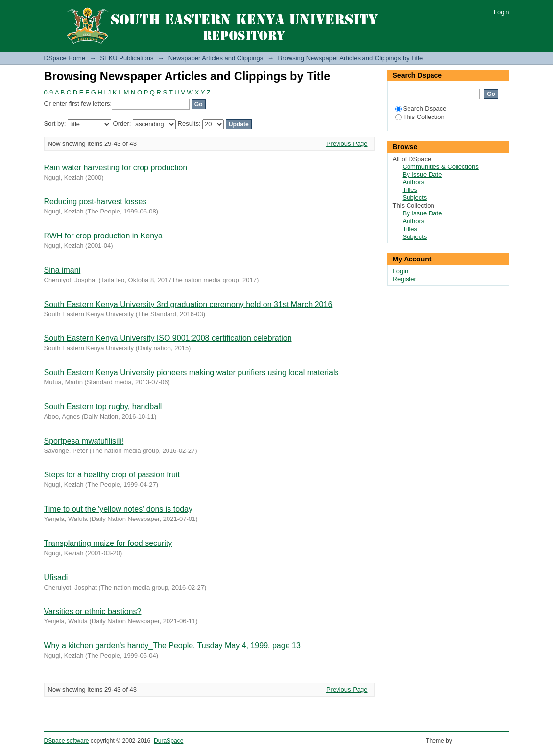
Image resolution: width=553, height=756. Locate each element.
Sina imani (62, 270)
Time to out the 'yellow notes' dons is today (118, 509)
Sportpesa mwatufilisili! (84, 441)
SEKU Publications (127, 58)
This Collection (420, 117)
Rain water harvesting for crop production (116, 168)
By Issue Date (422, 175)
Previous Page (347, 144)
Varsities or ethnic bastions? (93, 611)
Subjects (415, 198)
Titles (410, 190)
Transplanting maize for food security (108, 543)
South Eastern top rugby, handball (103, 407)
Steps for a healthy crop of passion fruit (112, 475)
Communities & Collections (441, 167)
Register (405, 279)
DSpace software (67, 741)
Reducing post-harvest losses (96, 201)
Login (502, 12)
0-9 (49, 92)
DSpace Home (65, 58)
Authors (414, 182)
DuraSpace (168, 741)
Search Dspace (421, 108)
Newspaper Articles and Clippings (216, 58)
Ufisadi (56, 578)
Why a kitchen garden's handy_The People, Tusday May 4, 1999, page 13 (172, 646)
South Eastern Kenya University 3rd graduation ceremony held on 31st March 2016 (188, 304)
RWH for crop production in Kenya (103, 236)
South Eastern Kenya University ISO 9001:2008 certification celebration (168, 338)
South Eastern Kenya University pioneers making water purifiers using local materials (192, 372)
